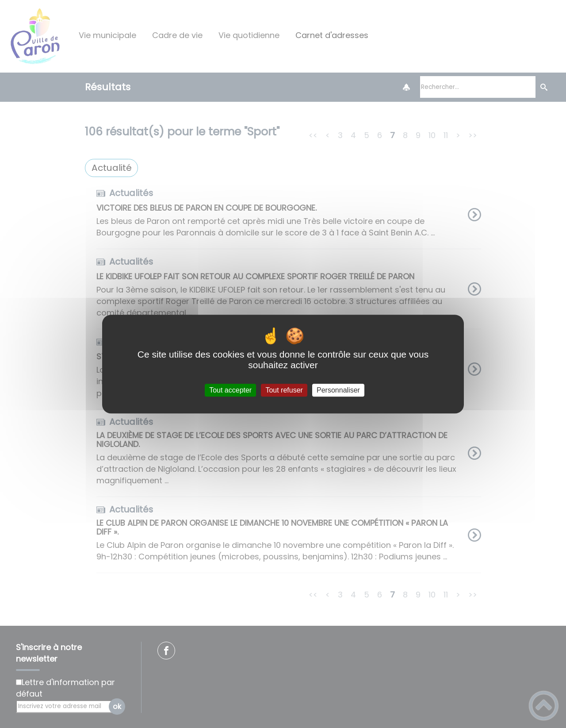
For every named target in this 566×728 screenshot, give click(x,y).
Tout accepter (230, 390)
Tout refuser (284, 390)
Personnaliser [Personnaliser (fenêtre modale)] (338, 390)
